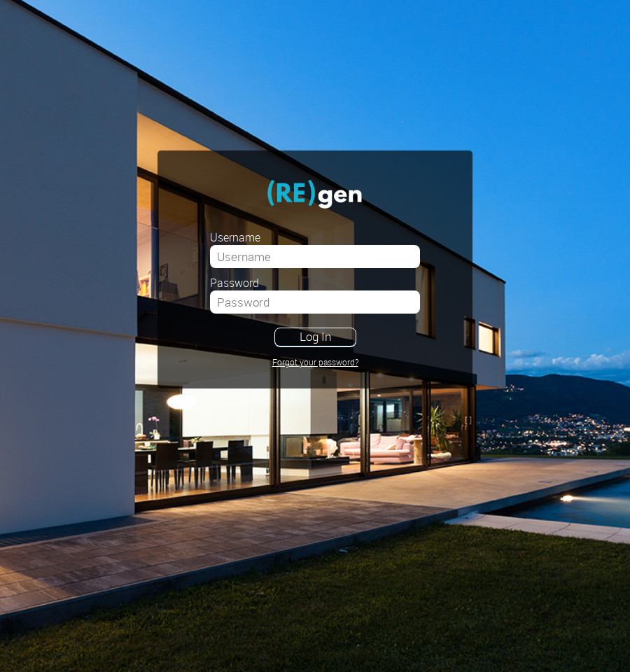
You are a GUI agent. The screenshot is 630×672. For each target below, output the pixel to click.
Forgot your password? (315, 362)
